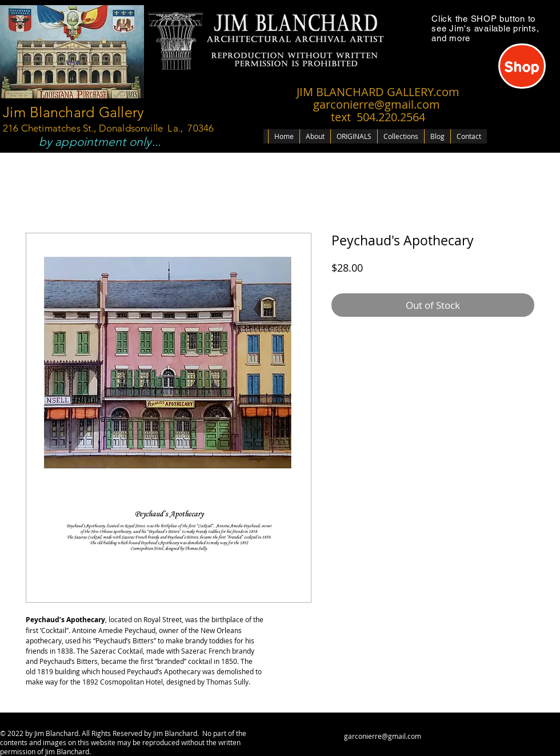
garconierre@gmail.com (383, 736)
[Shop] (522, 66)
